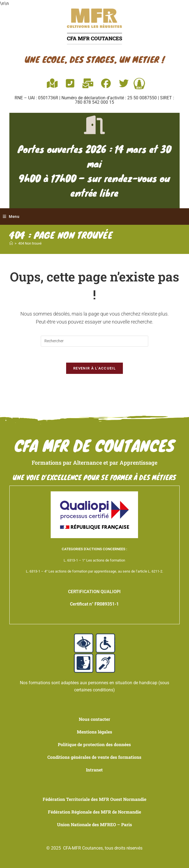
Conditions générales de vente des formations (94, 758)
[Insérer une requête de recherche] (94, 341)
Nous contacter (94, 720)
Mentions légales (94, 733)
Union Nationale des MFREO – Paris (94, 824)
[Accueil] (11, 244)
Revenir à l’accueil (94, 369)
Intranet (94, 770)
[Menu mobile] (11, 217)
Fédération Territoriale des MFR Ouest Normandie (94, 799)
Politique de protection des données (94, 745)
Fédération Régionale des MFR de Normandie (94, 812)
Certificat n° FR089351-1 (94, 605)
